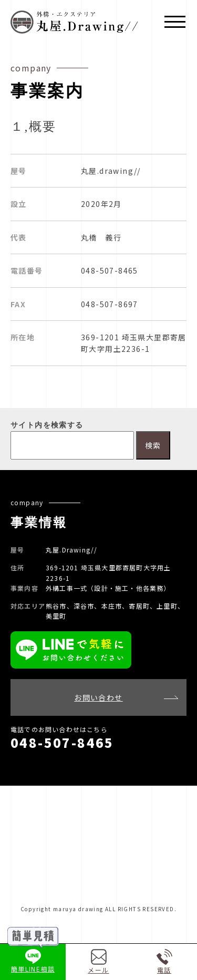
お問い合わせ (98, 697)
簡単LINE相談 (33, 961)
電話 (164, 962)
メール (98, 962)
